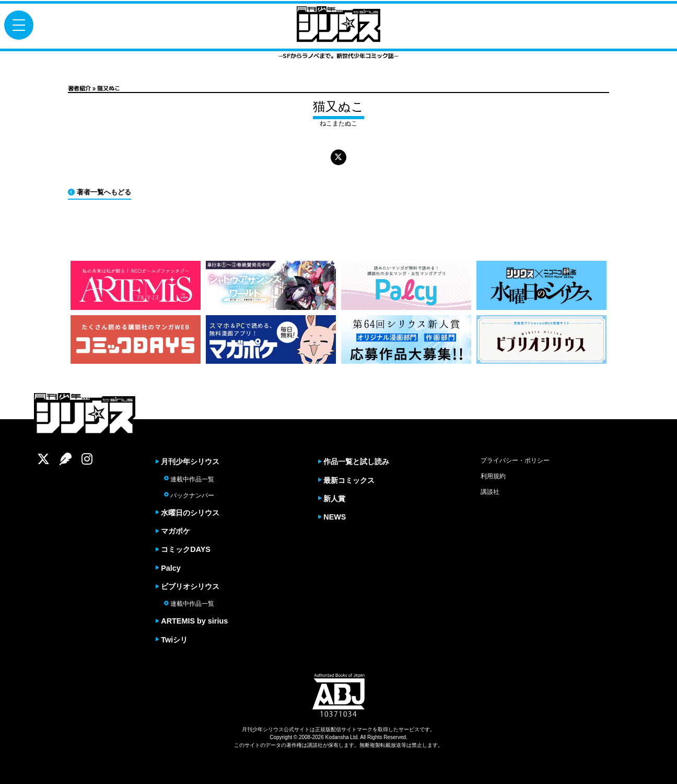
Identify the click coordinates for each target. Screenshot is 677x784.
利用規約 (493, 476)
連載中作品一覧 (189, 479)
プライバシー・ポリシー (515, 460)
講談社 (490, 492)
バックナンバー (189, 495)
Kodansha (337, 737)
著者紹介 (79, 88)
